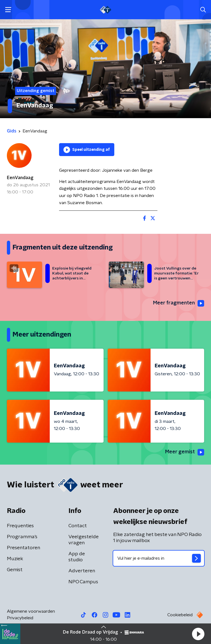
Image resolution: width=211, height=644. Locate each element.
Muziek (15, 559)
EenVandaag (20, 178)
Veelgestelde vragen (84, 540)
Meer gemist (185, 452)
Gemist (15, 570)
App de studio (77, 557)
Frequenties (20, 526)
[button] (198, 634)
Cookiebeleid (180, 615)
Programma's (22, 537)
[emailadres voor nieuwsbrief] (159, 558)
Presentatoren (23, 548)
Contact (78, 526)
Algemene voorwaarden (31, 611)
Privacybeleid (20, 618)
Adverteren (82, 571)
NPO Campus (83, 582)
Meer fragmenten (179, 303)
